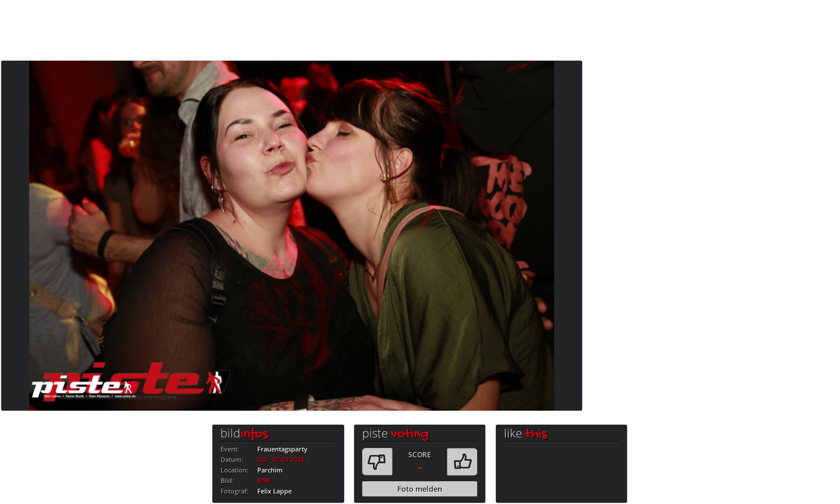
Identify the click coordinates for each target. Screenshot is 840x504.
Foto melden (420, 489)
